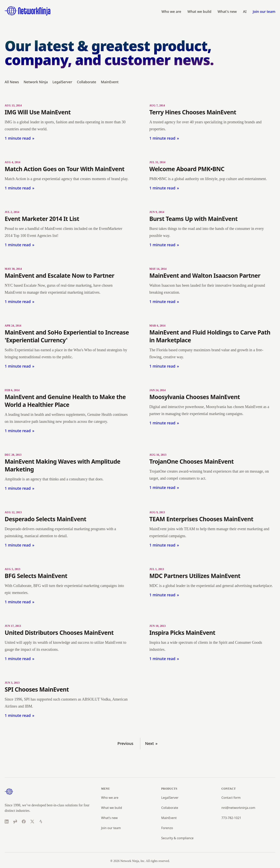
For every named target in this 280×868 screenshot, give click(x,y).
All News (12, 82)
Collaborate (86, 82)
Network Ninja (36, 82)
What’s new (109, 818)
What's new (227, 11)
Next (149, 743)
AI (245, 11)
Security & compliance (177, 838)
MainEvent (110, 82)
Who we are (171, 11)
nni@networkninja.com (238, 808)
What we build (199, 11)
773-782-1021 (231, 818)
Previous (125, 743)
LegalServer (62, 82)
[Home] (28, 11)
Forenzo (167, 828)
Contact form (231, 798)
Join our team (264, 11)
